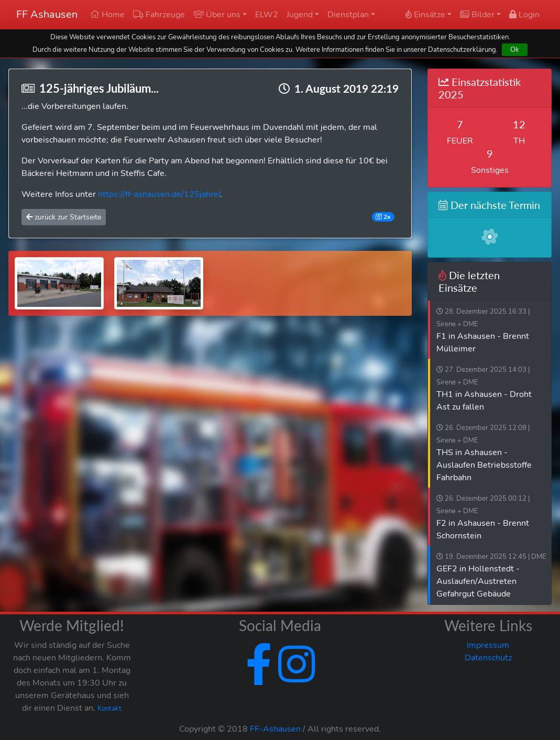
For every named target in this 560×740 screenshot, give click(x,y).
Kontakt (109, 709)
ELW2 (267, 15)
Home (107, 15)
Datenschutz (488, 658)
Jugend (300, 15)
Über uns (217, 15)
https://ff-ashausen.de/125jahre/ (159, 194)
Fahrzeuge (159, 15)
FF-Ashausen (275, 729)
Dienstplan (348, 15)
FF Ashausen (47, 14)
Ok (515, 49)
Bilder (477, 15)
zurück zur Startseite (64, 217)
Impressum (488, 645)
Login (524, 15)
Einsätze (425, 15)
